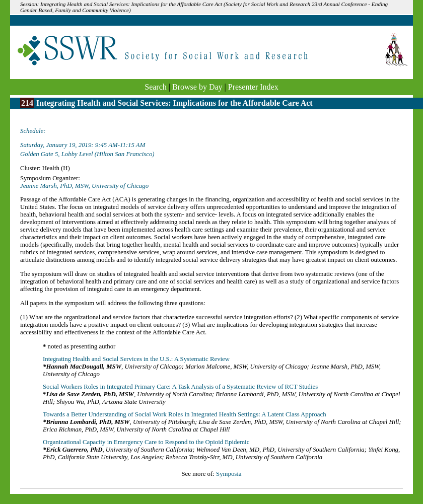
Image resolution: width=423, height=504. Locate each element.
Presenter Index (253, 87)
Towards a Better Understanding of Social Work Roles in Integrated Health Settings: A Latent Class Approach (185, 414)
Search (156, 87)
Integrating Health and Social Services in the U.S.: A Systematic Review (136, 359)
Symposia (229, 474)
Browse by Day (197, 87)
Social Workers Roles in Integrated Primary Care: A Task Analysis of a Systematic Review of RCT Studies (180, 387)
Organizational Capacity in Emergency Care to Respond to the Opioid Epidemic (146, 442)
